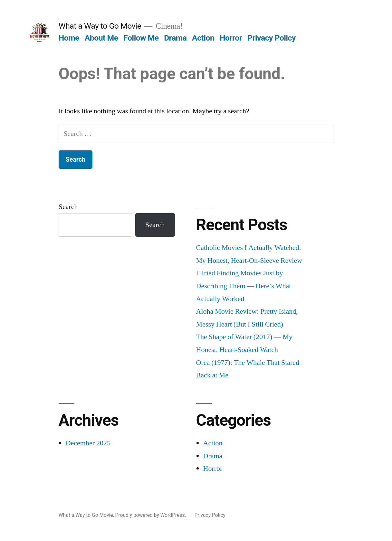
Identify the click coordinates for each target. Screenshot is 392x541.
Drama (175, 38)
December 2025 (88, 443)
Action (203, 38)
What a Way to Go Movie (100, 26)
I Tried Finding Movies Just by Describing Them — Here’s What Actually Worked (244, 286)
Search (68, 207)
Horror (231, 38)
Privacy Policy (272, 38)
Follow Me (141, 38)
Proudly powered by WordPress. (151, 515)
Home (69, 38)
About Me (101, 38)
